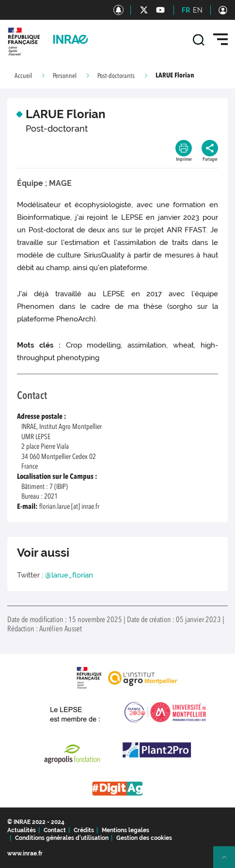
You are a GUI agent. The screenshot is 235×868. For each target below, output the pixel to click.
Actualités (22, 830)
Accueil (23, 76)
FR (186, 10)
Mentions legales (125, 830)
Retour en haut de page (228, 861)
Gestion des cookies (144, 838)
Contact (55, 830)
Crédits (84, 830)
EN (198, 10)
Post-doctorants (116, 76)
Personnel (65, 76)
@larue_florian (69, 575)
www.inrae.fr (25, 853)
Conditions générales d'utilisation (62, 838)
